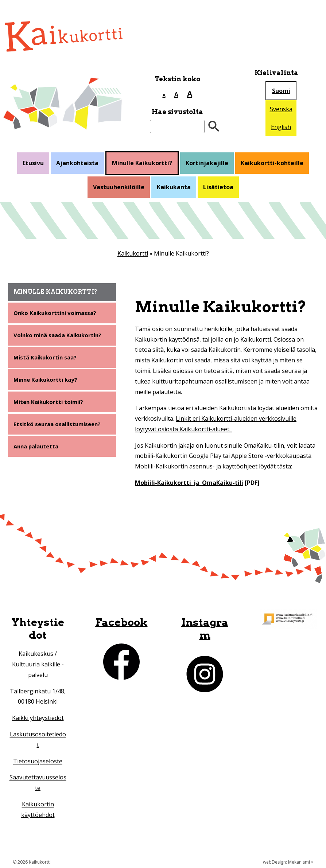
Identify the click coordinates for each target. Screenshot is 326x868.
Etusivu (33, 163)
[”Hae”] (214, 127)
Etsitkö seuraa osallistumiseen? (60, 428)
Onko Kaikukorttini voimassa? (58, 313)
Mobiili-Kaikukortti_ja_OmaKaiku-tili (189, 483)
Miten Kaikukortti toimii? (51, 405)
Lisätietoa (218, 187)
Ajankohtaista (77, 163)
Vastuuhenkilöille (119, 187)
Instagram (205, 628)
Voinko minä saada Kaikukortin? (61, 336)
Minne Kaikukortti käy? (48, 382)
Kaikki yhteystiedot (38, 718)
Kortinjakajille (207, 163)
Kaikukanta (174, 187)
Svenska (281, 109)
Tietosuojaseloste (38, 761)
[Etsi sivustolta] (177, 127)
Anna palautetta (38, 451)
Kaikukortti (133, 253)
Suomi (281, 91)
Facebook (121, 622)
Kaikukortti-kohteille (272, 163)
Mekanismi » (301, 862)
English (281, 127)
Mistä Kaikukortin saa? (47, 359)
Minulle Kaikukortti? (142, 163)
